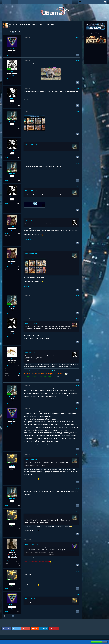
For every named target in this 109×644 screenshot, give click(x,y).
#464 (77, 111)
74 (20, 32)
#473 (77, 386)
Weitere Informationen (96, 642)
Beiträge (6, 55)
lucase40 (16, 374)
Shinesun (13, 27)
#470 (77, 296)
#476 (77, 488)
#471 (77, 319)
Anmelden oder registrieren (95, 2)
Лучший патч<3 (27, 239)
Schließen (105, 642)
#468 (77, 216)
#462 (77, 61)
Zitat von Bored (30, 599)
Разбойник (38, 445)
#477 (77, 511)
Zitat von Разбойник (31, 545)
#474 (77, 409)
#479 (77, 571)
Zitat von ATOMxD (31, 323)
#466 (77, 163)
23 (10, 32)
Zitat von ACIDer (30, 221)
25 (15, 32)
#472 (77, 348)
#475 (77, 454)
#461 (77, 38)
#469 (77, 249)
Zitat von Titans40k (31, 145)
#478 (77, 540)
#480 (77, 594)
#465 (77, 140)
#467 (77, 186)
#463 (77, 88)
